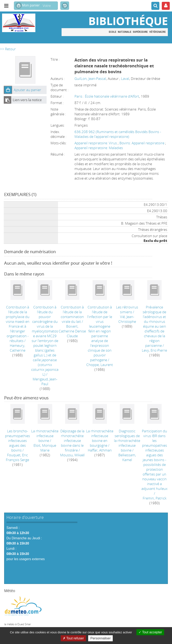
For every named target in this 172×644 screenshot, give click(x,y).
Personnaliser (100, 638)
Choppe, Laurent (100, 365)
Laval (125, 79)
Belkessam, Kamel (127, 457)
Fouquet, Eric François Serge (17, 457)
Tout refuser (73, 638)
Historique (65, 6)
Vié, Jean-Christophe (127, 319)
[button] (8, 90)
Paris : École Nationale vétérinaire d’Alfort (107, 96)
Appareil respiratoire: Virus (96, 143)
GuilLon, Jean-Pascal (90, 79)
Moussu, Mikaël (72, 455)
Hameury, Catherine (18, 348)
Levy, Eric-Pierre (154, 350)
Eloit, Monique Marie (45, 448)
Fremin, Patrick (155, 498)
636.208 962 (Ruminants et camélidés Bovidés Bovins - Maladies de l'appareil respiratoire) (118, 134)
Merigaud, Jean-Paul (45, 381)
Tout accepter (150, 632)
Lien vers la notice (27, 100)
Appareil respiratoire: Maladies (99, 148)
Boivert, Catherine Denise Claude (72, 331)
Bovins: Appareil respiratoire (142, 143)
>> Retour (8, 49)
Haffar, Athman (100, 450)
